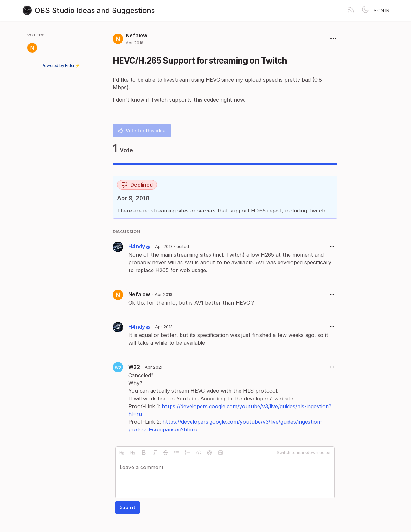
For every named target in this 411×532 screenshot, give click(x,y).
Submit (127, 507)
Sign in (382, 10)
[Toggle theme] (365, 10)
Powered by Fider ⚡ (61, 66)
